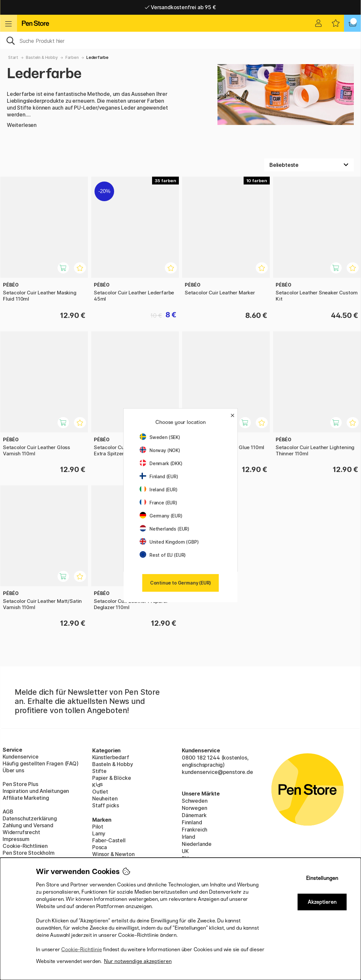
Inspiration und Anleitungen (36, 791)
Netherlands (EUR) (164, 529)
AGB (8, 812)
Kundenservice (21, 757)
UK (185, 851)
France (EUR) (158, 503)
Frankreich (195, 830)
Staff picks (106, 805)
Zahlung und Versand (28, 825)
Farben (72, 57)
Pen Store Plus (20, 784)
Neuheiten (105, 798)
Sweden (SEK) (160, 437)
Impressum (16, 839)
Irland (189, 837)
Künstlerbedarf (111, 757)
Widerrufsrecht (21, 832)
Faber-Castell (109, 840)
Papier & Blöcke (112, 778)
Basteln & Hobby (42, 57)
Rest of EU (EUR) (163, 555)
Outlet (100, 792)
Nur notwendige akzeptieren (138, 961)
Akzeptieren (322, 902)
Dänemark (194, 815)
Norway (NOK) (160, 450)
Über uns (13, 770)
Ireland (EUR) (159, 490)
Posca (100, 847)
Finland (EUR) (159, 476)
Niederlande (197, 844)
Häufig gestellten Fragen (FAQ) (41, 763)
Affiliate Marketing (26, 798)
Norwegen (195, 808)
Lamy (99, 833)
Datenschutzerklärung (30, 818)
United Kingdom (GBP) (169, 542)
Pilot (98, 827)
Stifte (99, 771)
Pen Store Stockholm (29, 853)
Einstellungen (322, 878)
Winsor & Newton (113, 854)
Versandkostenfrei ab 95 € (180, 7)
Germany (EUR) (161, 516)
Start (13, 57)
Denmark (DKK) (161, 463)
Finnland (192, 822)
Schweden (195, 801)
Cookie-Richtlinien (25, 846)
